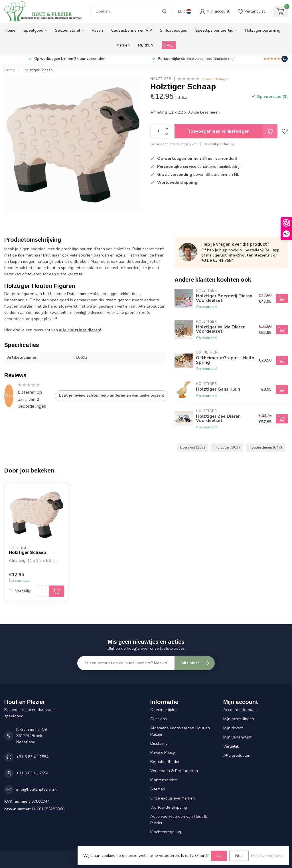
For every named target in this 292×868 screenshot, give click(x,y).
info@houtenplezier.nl (250, 255)
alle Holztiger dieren (80, 330)
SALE (169, 45)
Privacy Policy (163, 753)
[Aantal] (42, 591)
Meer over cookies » (267, 856)
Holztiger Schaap (38, 70)
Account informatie (241, 710)
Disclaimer (160, 743)
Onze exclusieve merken (173, 798)
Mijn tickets (233, 728)
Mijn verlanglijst (237, 737)
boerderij (193, 447)
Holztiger (161, 79)
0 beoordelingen (215, 79)
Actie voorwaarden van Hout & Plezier (179, 820)
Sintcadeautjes (174, 30)
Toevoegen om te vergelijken (174, 144)
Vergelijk (23, 591)
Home (10, 30)
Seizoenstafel (68, 30)
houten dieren (266, 447)
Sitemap (158, 789)
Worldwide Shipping (169, 807)
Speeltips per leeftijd (214, 30)
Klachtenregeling (166, 832)
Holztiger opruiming (263, 30)
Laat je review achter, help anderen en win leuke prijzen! (111, 395)
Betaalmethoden (165, 762)
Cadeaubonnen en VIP (131, 30)
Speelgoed (34, 30)
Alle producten (237, 755)
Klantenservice (164, 780)
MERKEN (146, 45)
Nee (239, 856)
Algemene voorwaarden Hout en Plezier (180, 731)
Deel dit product (219, 144)
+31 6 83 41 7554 (217, 260)
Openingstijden (164, 710)
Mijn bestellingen (239, 719)
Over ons (159, 719)
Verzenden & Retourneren (174, 771)
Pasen (97, 30)
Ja (219, 856)
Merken (123, 45)
